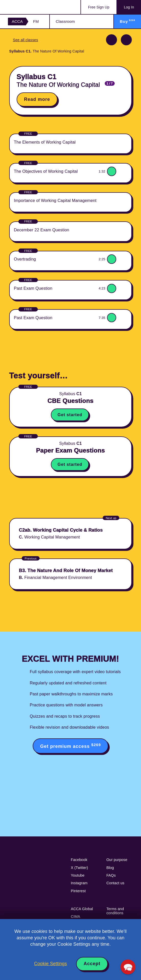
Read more (37, 99)
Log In (129, 7)
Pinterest (78, 891)
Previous (111, 40)
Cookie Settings (50, 964)
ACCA (17, 21)
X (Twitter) (79, 868)
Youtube (78, 875)
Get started (70, 415)
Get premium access (70, 746)
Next (126, 40)
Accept (92, 964)
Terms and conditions (115, 911)
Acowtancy (28, 7)
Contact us (115, 883)
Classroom (65, 21)
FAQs (111, 875)
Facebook (79, 860)
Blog (110, 868)
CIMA (75, 917)
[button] (128, 967)
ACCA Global (82, 909)
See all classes (25, 40)
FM (36, 21)
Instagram (79, 883)
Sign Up (99, 7)
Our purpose (117, 860)
